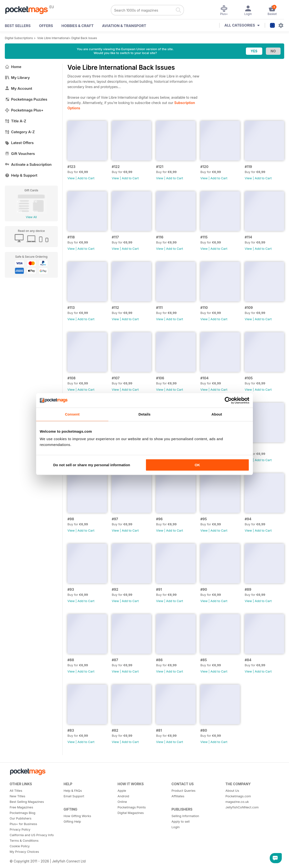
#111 (159, 308)
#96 (159, 519)
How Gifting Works (77, 816)
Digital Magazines (131, 813)
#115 (204, 237)
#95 (204, 519)
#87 (115, 660)
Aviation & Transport (124, 26)
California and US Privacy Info (32, 835)
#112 (115, 308)
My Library (17, 78)
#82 (115, 730)
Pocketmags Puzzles (26, 99)
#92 (115, 589)
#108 (72, 378)
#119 (248, 167)
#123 (71, 167)
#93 (71, 589)
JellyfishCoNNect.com (242, 807)
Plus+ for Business (23, 824)
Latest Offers (19, 143)
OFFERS (46, 26)
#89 (248, 589)
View (71, 178)
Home (13, 67)
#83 (71, 730)
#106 (160, 378)
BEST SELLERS (18, 26)
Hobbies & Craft (78, 26)
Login (176, 827)
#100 (249, 448)
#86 (159, 660)
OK (197, 465)
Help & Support (21, 175)
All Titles (16, 791)
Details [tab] (144, 414)
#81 (159, 730)
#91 (159, 589)
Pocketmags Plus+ (24, 110)
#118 (71, 237)
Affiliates (178, 796)
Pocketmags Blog (23, 813)
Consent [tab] (72, 414)
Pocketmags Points (132, 807)
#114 (248, 237)
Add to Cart (86, 178)
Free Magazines (21, 807)
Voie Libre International (53, 38)
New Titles (17, 796)
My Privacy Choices (24, 852)
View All (31, 217)
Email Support (74, 796)
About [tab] (217, 414)
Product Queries (184, 791)
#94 (248, 519)
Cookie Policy (20, 846)
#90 (204, 589)
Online (122, 802)
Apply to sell (181, 821)
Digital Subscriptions (19, 38)
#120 (204, 167)
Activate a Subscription (28, 164)
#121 (160, 167)
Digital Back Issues (84, 38)
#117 (115, 237)
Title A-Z (16, 121)
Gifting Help (72, 821)
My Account (19, 88)
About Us (232, 791)
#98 (71, 519)
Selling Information (185, 816)
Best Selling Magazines (27, 802)
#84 (248, 660)
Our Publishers (20, 818)
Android (123, 796)
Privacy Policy (20, 829)
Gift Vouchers (20, 154)
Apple (122, 791)
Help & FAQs (73, 791)
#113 (71, 308)
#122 (116, 167)
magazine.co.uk (237, 802)
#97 (115, 519)
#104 (204, 378)
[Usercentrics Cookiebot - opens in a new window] (228, 400)
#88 (71, 660)
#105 (249, 378)
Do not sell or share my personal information (92, 465)
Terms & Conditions (24, 840)
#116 (160, 237)
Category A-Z (20, 132)
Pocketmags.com (238, 796)
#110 (204, 308)
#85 (204, 660)
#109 (249, 308)
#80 (204, 730)
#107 (116, 378)
